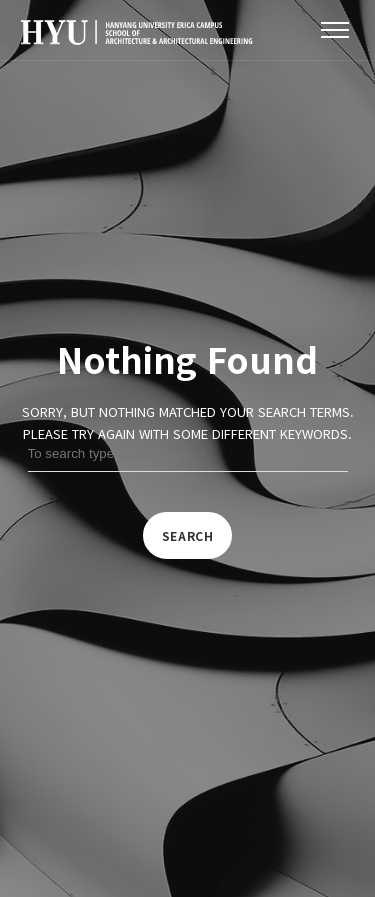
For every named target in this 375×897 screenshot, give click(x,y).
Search (188, 535)
